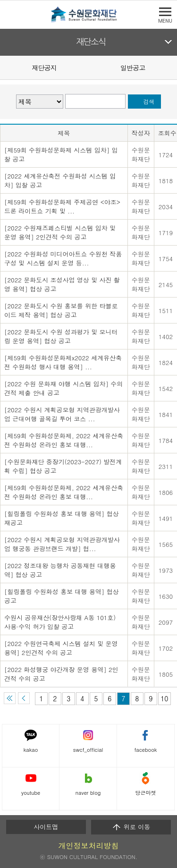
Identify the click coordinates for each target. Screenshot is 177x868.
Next (171, 67)
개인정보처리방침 (89, 846)
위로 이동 (131, 827)
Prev (6, 67)
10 (164, 698)
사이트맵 (46, 827)
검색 (149, 102)
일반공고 (133, 68)
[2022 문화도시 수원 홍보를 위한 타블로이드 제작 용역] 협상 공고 (61, 310)
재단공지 (44, 68)
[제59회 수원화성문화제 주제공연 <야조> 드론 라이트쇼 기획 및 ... (62, 206)
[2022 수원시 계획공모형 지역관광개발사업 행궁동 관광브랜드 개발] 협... (62, 544)
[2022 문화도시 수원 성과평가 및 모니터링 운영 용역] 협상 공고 (61, 336)
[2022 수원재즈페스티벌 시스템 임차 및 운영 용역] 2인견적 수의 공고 (60, 232)
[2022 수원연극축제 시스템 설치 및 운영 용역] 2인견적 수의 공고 (61, 648)
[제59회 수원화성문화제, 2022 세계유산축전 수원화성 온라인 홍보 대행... (64, 440)
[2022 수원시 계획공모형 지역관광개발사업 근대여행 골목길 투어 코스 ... (62, 414)
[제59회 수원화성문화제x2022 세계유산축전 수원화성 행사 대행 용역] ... (63, 362)
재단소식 (91, 42)
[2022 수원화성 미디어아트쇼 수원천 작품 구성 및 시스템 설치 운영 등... (63, 258)
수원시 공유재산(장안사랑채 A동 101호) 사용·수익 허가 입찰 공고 (60, 622)
